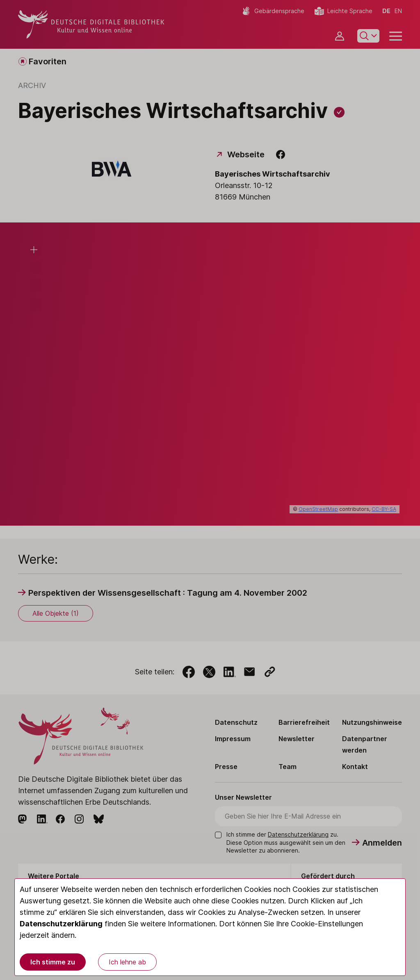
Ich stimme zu (53, 962)
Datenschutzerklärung (61, 924)
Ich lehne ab (127, 962)
